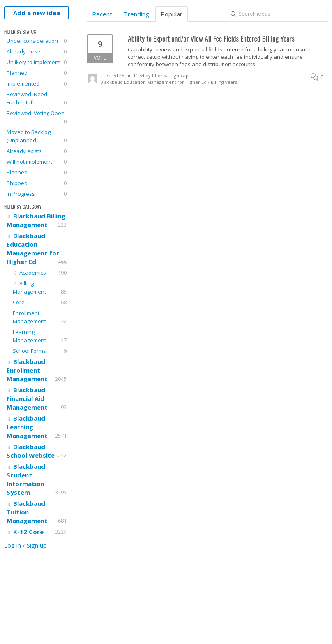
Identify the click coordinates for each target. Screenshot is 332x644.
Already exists (37, 51)
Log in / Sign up (25, 545)
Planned (37, 73)
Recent (102, 14)
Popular (172, 14)
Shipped (37, 183)
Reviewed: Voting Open (37, 117)
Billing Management (40, 288)
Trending (136, 14)
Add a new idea (37, 13)
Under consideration (37, 41)
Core (40, 302)
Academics (40, 273)
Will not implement (37, 162)
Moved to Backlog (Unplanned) (37, 136)
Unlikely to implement (37, 62)
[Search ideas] (278, 14)
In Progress (37, 194)
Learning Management (40, 336)
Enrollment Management (40, 317)
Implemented (37, 83)
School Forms (40, 351)
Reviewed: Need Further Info (37, 98)
